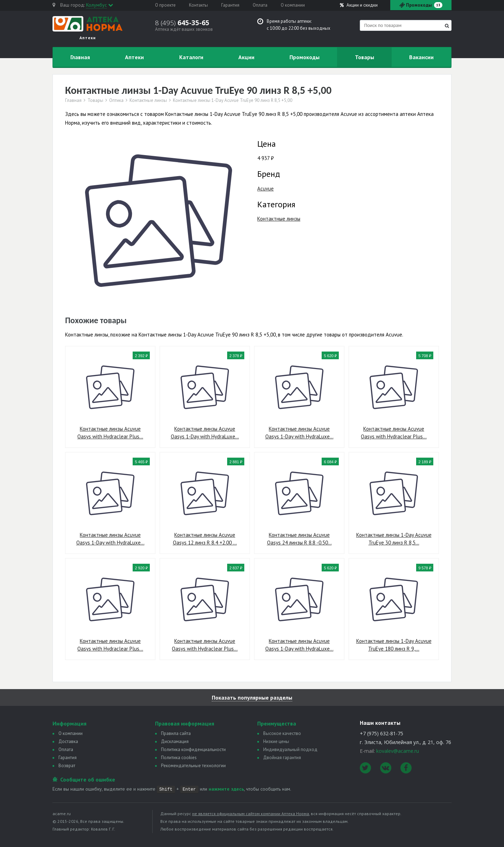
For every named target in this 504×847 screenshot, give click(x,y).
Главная (80, 57)
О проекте (165, 5)
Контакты (198, 5)
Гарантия (230, 5)
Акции (359, 5)
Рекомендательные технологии (193, 766)
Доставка (68, 741)
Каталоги (191, 57)
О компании (293, 5)
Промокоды (304, 57)
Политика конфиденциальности (193, 749)
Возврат (67, 766)
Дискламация (175, 741)
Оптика (116, 100)
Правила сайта (176, 733)
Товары (365, 57)
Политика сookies (179, 758)
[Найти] (447, 26)
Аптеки (134, 57)
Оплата (260, 5)
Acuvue (265, 189)
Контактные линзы (148, 100)
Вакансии (421, 57)
